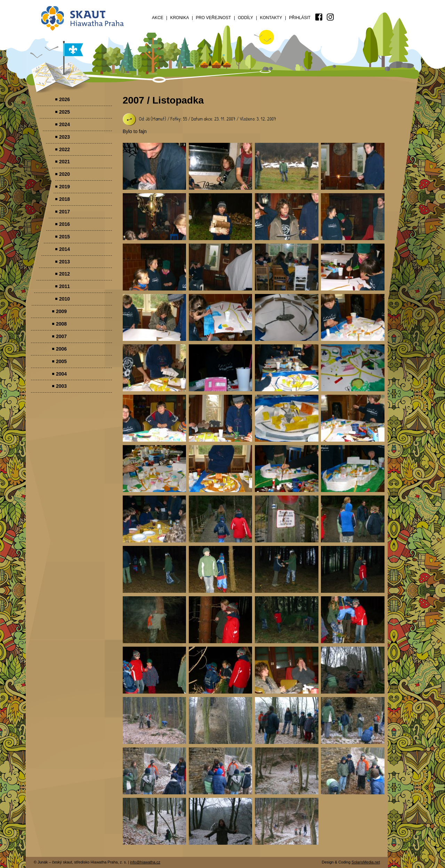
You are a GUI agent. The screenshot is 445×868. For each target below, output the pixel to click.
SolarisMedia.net (366, 862)
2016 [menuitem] (64, 224)
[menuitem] (319, 17)
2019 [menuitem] (64, 187)
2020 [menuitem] (64, 174)
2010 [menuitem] (64, 299)
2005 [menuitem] (61, 361)
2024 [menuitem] (64, 124)
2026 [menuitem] (64, 99)
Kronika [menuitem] (179, 18)
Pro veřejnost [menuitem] (213, 18)
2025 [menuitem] (64, 112)
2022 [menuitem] (64, 149)
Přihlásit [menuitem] (300, 18)
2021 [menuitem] (64, 162)
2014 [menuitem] (64, 249)
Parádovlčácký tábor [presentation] (155, 166)
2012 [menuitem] (64, 274)
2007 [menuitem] (61, 336)
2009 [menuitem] (61, 311)
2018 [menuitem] (64, 199)
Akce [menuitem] (158, 18)
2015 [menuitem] (64, 237)
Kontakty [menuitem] (271, 18)
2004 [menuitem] (61, 374)
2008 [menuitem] (61, 324)
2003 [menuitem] (61, 386)
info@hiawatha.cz (145, 862)
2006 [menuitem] (61, 349)
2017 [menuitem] (64, 212)
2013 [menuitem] (64, 262)
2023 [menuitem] (64, 137)
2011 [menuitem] (64, 286)
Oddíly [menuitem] (245, 18)
